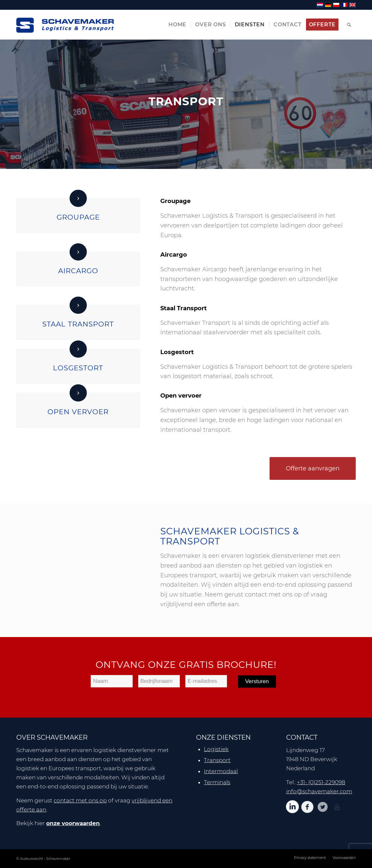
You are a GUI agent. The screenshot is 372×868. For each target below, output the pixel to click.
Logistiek (216, 749)
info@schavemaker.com (319, 791)
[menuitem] (177, 25)
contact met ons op (80, 800)
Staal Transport (78, 324)
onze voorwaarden (73, 823)
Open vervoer (78, 412)
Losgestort (78, 368)
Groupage (78, 217)
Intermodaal (221, 771)
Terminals (217, 782)
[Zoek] (349, 25)
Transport (217, 760)
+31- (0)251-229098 (321, 782)
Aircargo (78, 271)
